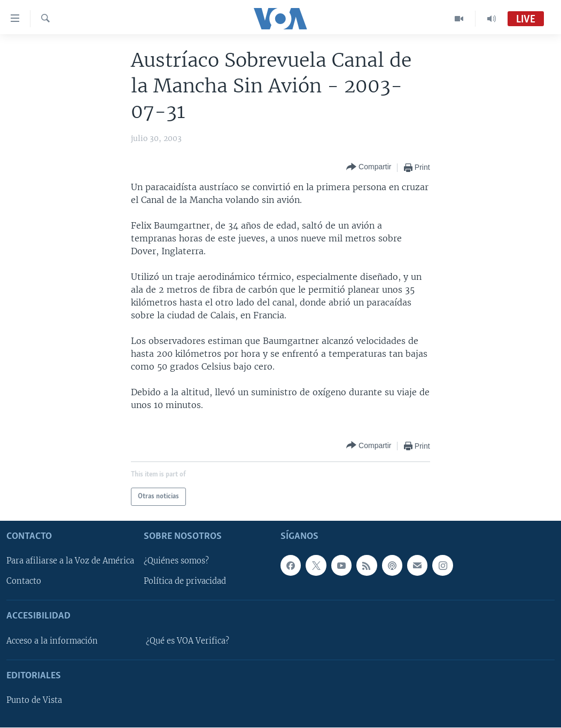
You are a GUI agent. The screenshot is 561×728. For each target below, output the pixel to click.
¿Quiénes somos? (176, 561)
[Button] (369, 167)
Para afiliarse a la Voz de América (70, 561)
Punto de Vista (34, 701)
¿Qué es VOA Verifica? (188, 641)
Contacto (24, 582)
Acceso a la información (52, 641)
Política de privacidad (185, 582)
